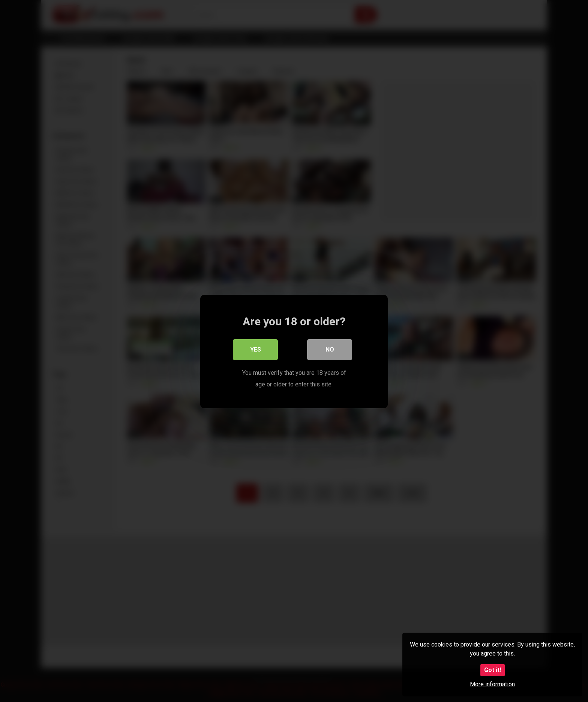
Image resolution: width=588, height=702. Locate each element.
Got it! (493, 670)
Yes (256, 349)
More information (492, 684)
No (330, 349)
